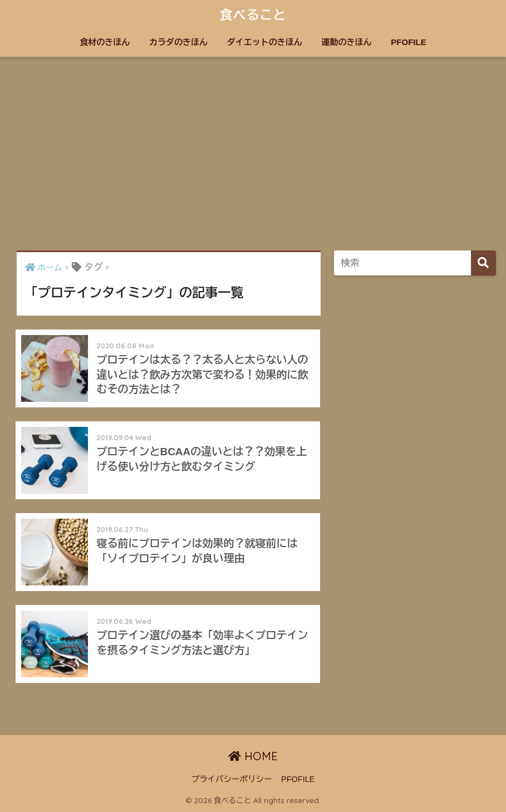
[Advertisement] (253, 154)
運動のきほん (347, 42)
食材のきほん (105, 42)
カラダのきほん (178, 42)
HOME (253, 756)
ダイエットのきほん (265, 42)
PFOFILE (408, 42)
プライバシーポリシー (232, 779)
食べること (253, 15)
